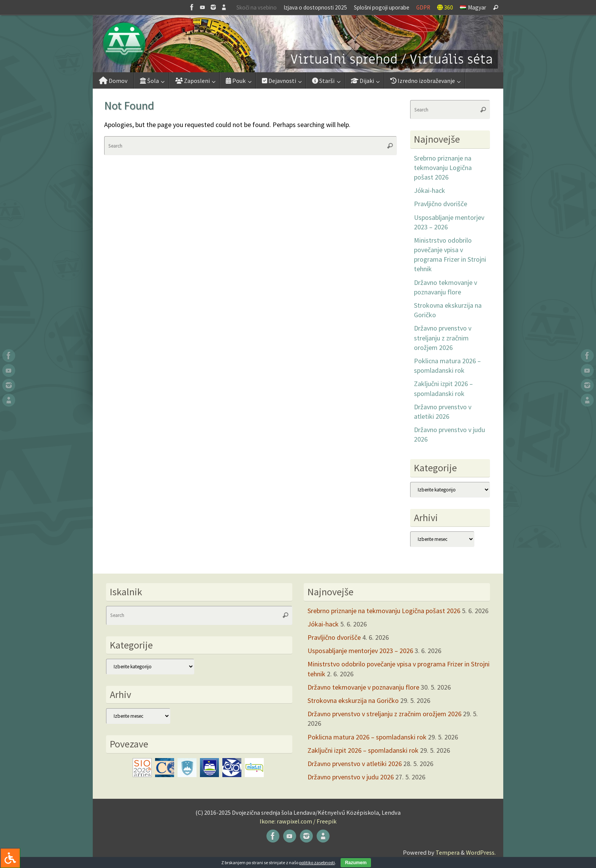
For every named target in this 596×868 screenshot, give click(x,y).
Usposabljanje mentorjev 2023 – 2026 (360, 651)
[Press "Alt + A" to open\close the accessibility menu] (10, 858)
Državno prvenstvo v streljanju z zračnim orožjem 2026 (443, 338)
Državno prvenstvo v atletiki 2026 (355, 764)
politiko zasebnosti (317, 862)
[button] (298, 44)
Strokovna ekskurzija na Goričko (353, 700)
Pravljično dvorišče (441, 204)
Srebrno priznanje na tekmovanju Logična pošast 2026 (443, 168)
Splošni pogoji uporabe (382, 7)
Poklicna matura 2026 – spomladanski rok (367, 737)
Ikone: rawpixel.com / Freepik (298, 821)
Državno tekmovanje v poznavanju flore (363, 687)
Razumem (356, 863)
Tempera (448, 852)
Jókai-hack (430, 190)
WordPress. (481, 852)
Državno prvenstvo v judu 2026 (351, 777)
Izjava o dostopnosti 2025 (315, 7)
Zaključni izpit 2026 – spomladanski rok (363, 750)
